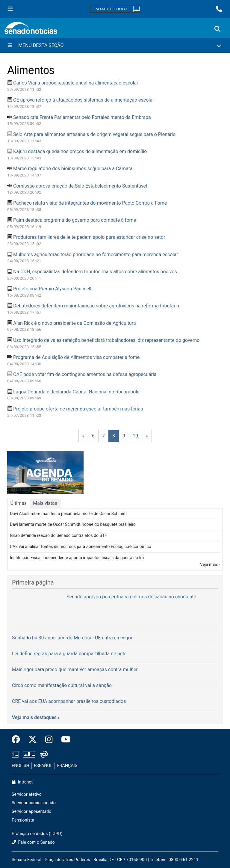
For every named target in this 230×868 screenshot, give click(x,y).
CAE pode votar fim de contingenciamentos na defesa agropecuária (85, 374)
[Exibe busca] (217, 29)
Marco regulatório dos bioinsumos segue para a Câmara (73, 169)
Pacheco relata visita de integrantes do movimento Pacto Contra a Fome (90, 203)
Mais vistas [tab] (45, 503)
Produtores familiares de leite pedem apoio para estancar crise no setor (89, 237)
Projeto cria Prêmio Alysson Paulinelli (53, 289)
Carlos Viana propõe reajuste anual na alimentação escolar (76, 83)
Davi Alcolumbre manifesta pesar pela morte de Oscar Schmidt (68, 514)
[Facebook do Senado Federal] (18, 740)
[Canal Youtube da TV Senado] (64, 740)
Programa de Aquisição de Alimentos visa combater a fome (76, 357)
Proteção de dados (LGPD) (37, 834)
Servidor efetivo (27, 794)
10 (135, 436)
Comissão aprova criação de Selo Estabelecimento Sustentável (80, 186)
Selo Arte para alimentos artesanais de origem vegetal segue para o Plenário (94, 134)
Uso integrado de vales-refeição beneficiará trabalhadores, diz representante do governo (106, 340)
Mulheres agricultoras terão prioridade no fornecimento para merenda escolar (96, 255)
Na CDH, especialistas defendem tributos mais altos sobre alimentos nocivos (95, 272)
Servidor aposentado (31, 812)
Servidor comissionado (34, 803)
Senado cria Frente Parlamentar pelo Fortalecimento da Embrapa (82, 117)
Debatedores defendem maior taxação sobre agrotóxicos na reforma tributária (96, 306)
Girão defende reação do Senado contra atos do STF (58, 535)
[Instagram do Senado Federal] (49, 740)
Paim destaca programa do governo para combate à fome (75, 220)
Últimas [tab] (19, 503)
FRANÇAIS (67, 766)
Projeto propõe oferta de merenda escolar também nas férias (78, 409)
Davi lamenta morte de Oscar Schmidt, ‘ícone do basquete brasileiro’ (73, 524)
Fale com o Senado (33, 842)
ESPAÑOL (43, 766)
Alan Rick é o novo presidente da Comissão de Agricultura (75, 323)
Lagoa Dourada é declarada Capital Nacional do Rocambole (76, 392)
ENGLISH (21, 766)
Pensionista (23, 820)
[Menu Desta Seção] (115, 46)
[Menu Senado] (11, 9)
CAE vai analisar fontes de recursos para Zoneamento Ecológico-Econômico (81, 547)
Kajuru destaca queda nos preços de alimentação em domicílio (80, 151)
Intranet (22, 782)
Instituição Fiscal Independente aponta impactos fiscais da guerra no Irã (77, 558)
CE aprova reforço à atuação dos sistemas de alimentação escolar (84, 100)
